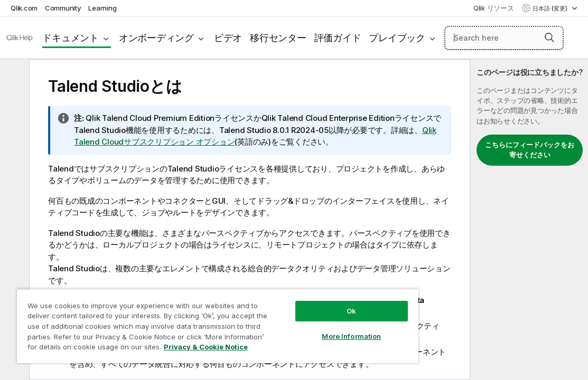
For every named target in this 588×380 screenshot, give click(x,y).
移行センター (278, 38)
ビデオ (228, 38)
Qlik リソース (494, 8)
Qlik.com (24, 8)
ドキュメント (71, 38)
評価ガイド (338, 38)
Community (63, 8)
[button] (549, 37)
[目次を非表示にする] (13, 75)
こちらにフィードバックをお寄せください (530, 150)
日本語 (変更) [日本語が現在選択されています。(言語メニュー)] (551, 8)
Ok (300, 303)
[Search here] (504, 38)
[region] (188, 322)
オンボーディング (156, 38)
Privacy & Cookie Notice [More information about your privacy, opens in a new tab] (170, 349)
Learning (102, 8)
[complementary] (529, 220)
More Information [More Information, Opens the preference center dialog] (300, 328)
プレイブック (397, 38)
